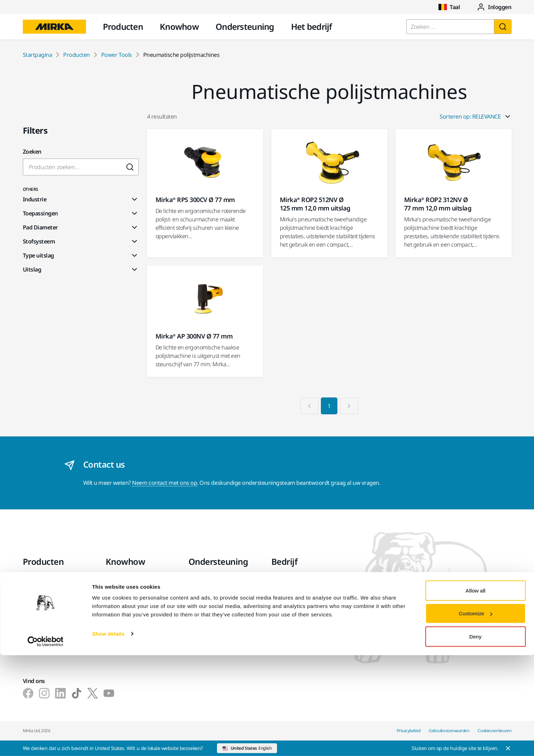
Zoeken (32, 152)
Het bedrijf (312, 26)
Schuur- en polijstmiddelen (56, 600)
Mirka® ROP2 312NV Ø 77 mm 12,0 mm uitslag (438, 204)
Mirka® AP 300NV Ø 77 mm (194, 336)
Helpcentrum (205, 609)
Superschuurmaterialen (53, 628)
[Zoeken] (503, 27)
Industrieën (120, 580)
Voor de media (290, 619)
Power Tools (117, 55)
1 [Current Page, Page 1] (329, 406)
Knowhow (179, 26)
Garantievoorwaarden (216, 590)
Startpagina (38, 55)
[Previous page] (308, 406)
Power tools (38, 580)
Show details (108, 734)
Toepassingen (123, 590)
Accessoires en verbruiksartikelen (46, 614)
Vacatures (284, 609)
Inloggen (494, 7)
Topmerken (37, 637)
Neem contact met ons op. (165, 483)
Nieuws (281, 600)
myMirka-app (205, 619)
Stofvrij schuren (42, 590)
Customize (476, 714)
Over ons (283, 580)
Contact (281, 590)
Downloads (203, 580)
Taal (449, 7)
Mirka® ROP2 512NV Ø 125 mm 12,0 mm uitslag (315, 204)
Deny (476, 737)
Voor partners (289, 629)
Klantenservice (207, 600)
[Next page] (350, 406)
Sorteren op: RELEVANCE (475, 116)
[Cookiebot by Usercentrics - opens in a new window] (45, 742)
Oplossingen (122, 600)
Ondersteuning (245, 26)
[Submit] (130, 167)
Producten (123, 26)
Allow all (476, 691)
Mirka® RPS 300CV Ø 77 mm (195, 200)
